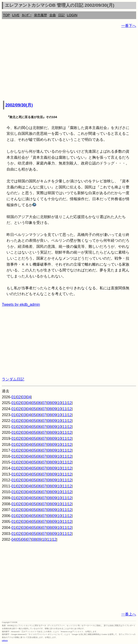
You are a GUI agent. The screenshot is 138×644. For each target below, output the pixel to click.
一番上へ (129, 614)
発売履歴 (40, 15)
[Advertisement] (69, 65)
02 (19, 397)
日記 (61, 15)
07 (44, 403)
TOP (6, 15)
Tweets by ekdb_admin (21, 304)
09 (54, 403)
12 (70, 403)
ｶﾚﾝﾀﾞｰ (27, 15)
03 (24, 397)
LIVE (16, 15)
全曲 (53, 15)
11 (64, 403)
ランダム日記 (13, 379)
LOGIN (72, 15)
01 (13, 397)
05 (34, 403)
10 (60, 403)
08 (49, 403)
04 (29, 397)
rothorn (5, 640)
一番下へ (129, 26)
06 (39, 403)
